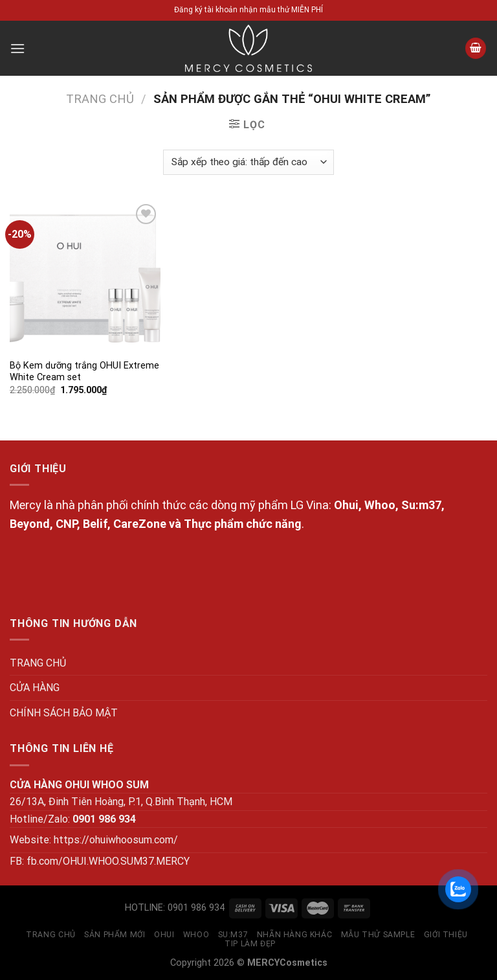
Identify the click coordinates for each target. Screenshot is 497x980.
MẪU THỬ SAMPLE (378, 935)
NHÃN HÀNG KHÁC (295, 935)
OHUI (164, 935)
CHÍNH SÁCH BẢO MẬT (64, 713)
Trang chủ (100, 99)
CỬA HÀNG (35, 688)
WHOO (196, 935)
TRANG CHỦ (38, 663)
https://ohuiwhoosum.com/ (116, 840)
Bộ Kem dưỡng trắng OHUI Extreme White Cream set (84, 372)
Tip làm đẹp (250, 944)
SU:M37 (233, 935)
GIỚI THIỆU (446, 935)
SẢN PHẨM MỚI (115, 935)
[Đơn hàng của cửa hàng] (248, 162)
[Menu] (17, 48)
